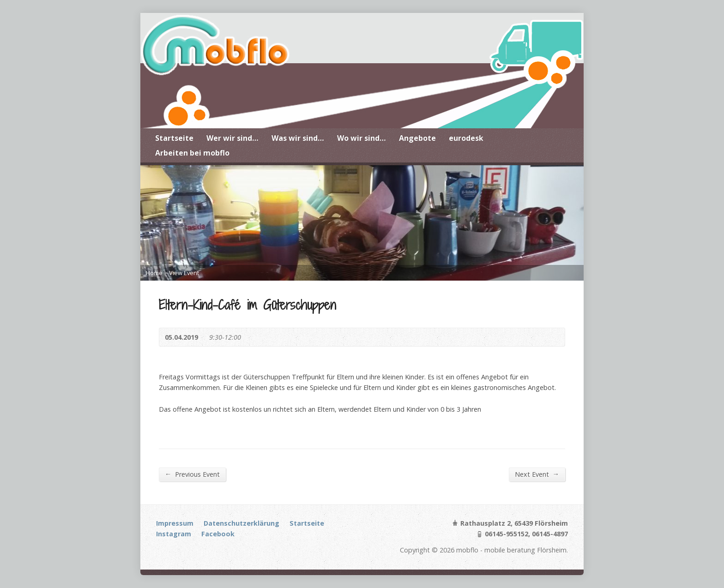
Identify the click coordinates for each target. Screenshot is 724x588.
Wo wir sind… (362, 138)
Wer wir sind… (232, 138)
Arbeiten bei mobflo (192, 153)
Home (154, 273)
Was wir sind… (298, 138)
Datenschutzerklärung (241, 523)
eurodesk (466, 138)
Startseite (174, 138)
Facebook (218, 534)
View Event (184, 273)
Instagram (174, 534)
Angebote (417, 138)
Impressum (175, 523)
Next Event (537, 474)
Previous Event (192, 474)
